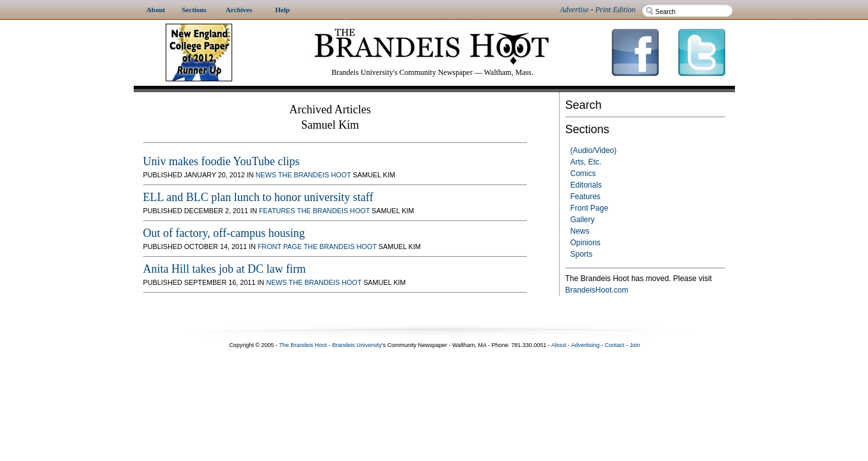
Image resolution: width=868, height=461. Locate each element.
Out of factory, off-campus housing (224, 233)
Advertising (586, 345)
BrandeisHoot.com (597, 290)
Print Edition (616, 10)
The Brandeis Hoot (315, 175)
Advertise (574, 10)
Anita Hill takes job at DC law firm (225, 269)
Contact (614, 345)
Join (635, 345)
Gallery (583, 220)
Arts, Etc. (586, 162)
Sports (582, 254)
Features (586, 197)
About (559, 345)
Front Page (589, 208)
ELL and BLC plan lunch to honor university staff (258, 197)
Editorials (586, 185)
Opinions (586, 243)
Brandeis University (357, 345)
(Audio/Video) (594, 150)
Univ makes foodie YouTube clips (222, 161)
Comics (583, 174)
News (580, 231)
